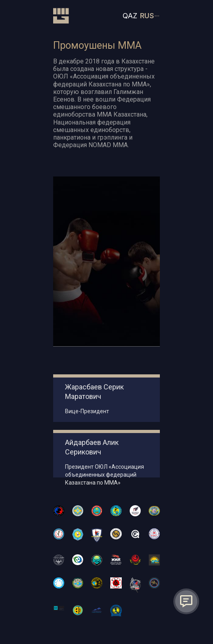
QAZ (130, 16)
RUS (147, 16)
